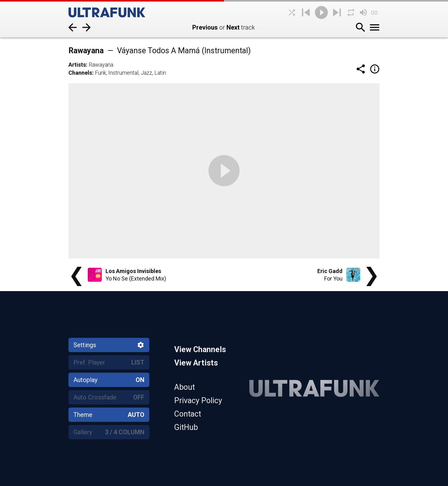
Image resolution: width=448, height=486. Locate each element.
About (184, 387)
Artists (77, 65)
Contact (188, 414)
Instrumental (123, 73)
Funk (100, 73)
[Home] (115, 12)
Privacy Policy (198, 401)
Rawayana (101, 65)
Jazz (146, 73)
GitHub (186, 427)
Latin (160, 73)
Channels (80, 73)
